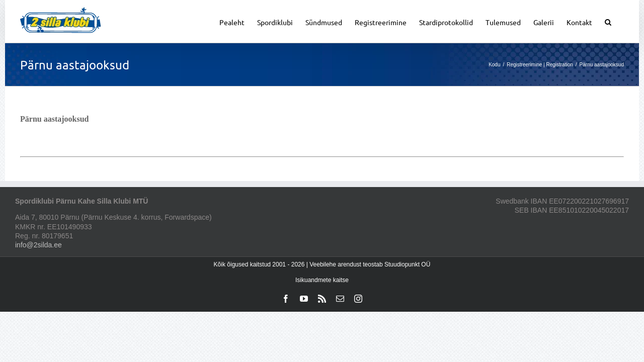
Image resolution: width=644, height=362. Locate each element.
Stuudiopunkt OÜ (407, 264)
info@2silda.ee (38, 245)
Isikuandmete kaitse (322, 280)
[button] (621, 21)
